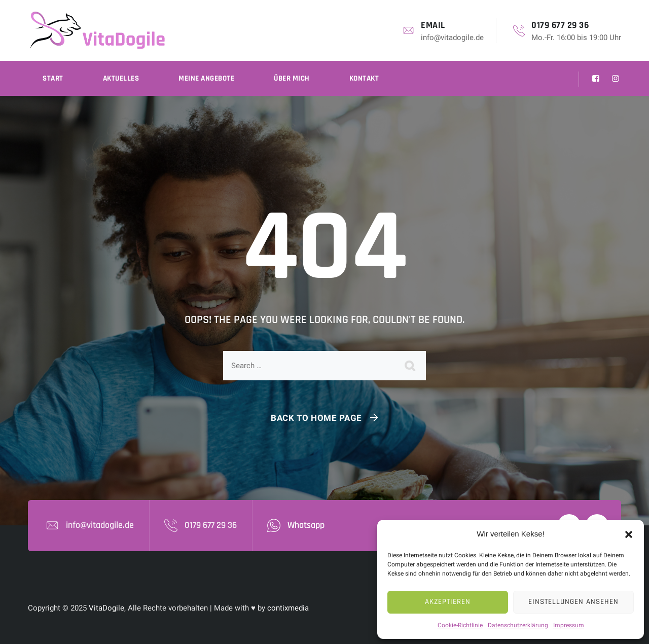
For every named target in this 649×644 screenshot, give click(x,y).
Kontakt (364, 78)
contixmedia (288, 608)
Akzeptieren (448, 602)
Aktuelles (121, 78)
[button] (629, 534)
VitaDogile (106, 608)
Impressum (569, 625)
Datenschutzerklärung (518, 625)
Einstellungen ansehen (573, 602)
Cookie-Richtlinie (460, 625)
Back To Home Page (316, 418)
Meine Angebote (206, 78)
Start (53, 78)
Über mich (292, 78)
